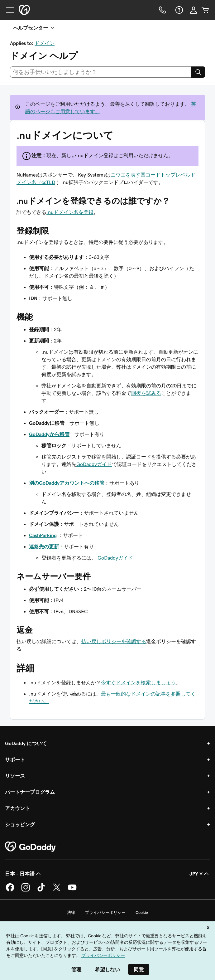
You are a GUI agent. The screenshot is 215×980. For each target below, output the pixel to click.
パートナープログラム (30, 792)
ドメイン (45, 43)
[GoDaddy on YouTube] (72, 890)
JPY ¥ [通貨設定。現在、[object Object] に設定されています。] (200, 874)
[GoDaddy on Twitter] (57, 890)
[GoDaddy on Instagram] (26, 890)
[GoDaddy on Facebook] (10, 890)
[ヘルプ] (179, 10)
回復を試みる (146, 393)
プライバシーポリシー (105, 912)
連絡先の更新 (44, 546)
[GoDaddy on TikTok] (41, 890)
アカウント (17, 808)
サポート (15, 759)
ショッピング (20, 824)
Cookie (142, 912)
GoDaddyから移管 (49, 434)
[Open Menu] (7, 10)
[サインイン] (193, 10)
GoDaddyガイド (94, 464)
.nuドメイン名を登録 (70, 212)
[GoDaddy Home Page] (31, 847)
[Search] (198, 72)
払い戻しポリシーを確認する (114, 641)
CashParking (43, 535)
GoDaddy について (26, 743)
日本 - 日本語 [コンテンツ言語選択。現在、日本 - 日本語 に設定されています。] (24, 874)
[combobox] (101, 72)
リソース (15, 776)
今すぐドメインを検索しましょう (138, 682)
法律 (71, 912)
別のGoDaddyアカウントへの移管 (67, 483)
